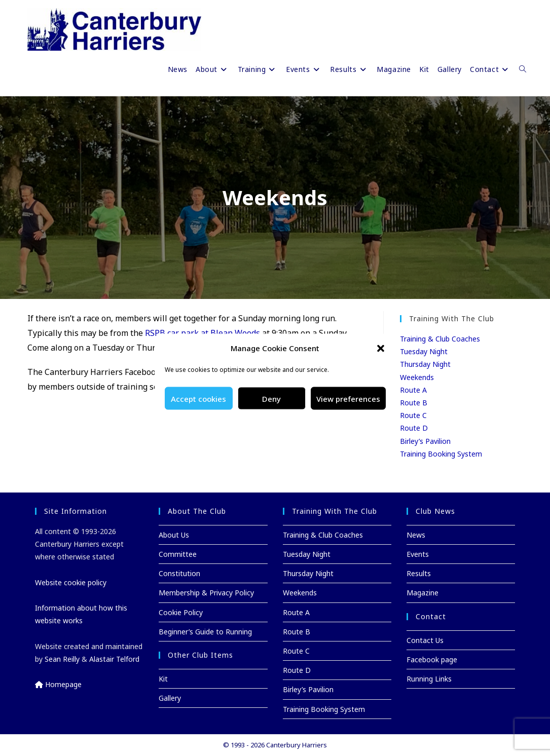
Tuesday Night (424, 351)
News (416, 535)
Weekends (417, 377)
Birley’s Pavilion (425, 441)
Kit (163, 679)
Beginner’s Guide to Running (205, 632)
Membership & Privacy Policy (206, 593)
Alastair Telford (114, 659)
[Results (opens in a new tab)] (349, 69)
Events (418, 554)
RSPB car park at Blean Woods (203, 333)
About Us (174, 535)
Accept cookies (198, 398)
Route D (414, 428)
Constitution (179, 573)
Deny (271, 398)
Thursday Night (425, 364)
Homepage (58, 684)
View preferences (348, 398)
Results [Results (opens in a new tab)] (419, 573)
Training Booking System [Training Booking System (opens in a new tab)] (441, 454)
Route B (414, 403)
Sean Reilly (62, 659)
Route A (413, 390)
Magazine (423, 593)
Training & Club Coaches (440, 339)
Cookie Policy (181, 612)
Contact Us (425, 640)
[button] (381, 348)
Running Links (429, 679)
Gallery (170, 698)
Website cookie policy (71, 582)
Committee (178, 554)
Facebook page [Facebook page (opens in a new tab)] (432, 659)
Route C (413, 415)
